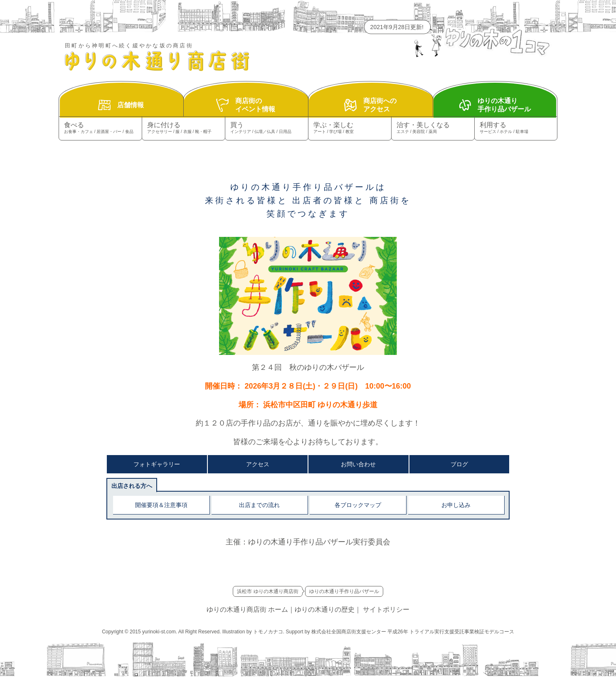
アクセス (258, 464)
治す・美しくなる (433, 128)
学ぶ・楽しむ (350, 128)
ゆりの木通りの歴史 (325, 609)
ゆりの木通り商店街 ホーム (247, 609)
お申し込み (456, 505)
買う (267, 128)
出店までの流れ (259, 505)
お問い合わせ (358, 464)
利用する (516, 128)
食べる (100, 128)
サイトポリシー (386, 609)
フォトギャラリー (157, 464)
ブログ (459, 464)
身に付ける (184, 128)
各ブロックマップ (358, 505)
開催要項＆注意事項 (161, 505)
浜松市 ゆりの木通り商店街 (267, 591)
